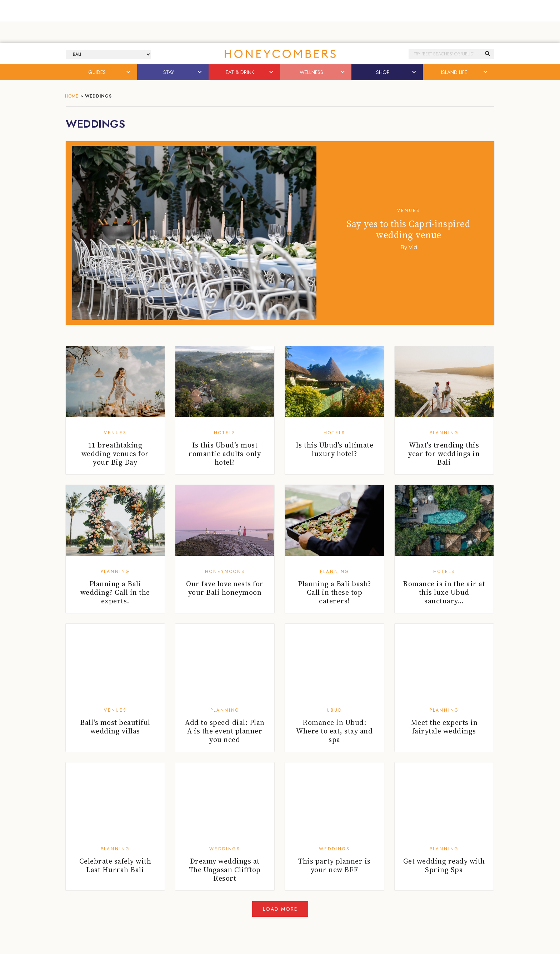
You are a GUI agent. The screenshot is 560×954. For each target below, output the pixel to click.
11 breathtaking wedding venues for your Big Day (115, 454)
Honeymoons (225, 572)
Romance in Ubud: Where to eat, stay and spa (334, 731)
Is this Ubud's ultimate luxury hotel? (335, 449)
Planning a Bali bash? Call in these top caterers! (334, 592)
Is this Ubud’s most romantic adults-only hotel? (225, 454)
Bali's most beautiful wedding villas (115, 727)
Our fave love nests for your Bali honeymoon (225, 588)
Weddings (225, 849)
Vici (413, 247)
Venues (409, 211)
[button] (129, 72)
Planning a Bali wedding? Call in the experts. (115, 592)
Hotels (225, 433)
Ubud (334, 710)
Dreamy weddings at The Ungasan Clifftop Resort (225, 870)
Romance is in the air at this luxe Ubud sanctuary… (444, 592)
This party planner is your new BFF (334, 865)
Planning (444, 433)
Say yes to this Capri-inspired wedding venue (409, 229)
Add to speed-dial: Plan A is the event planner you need (225, 731)
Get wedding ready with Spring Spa (444, 865)
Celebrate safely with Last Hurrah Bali (115, 865)
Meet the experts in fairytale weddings (444, 727)
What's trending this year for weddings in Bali (444, 454)
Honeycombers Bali (280, 54)
